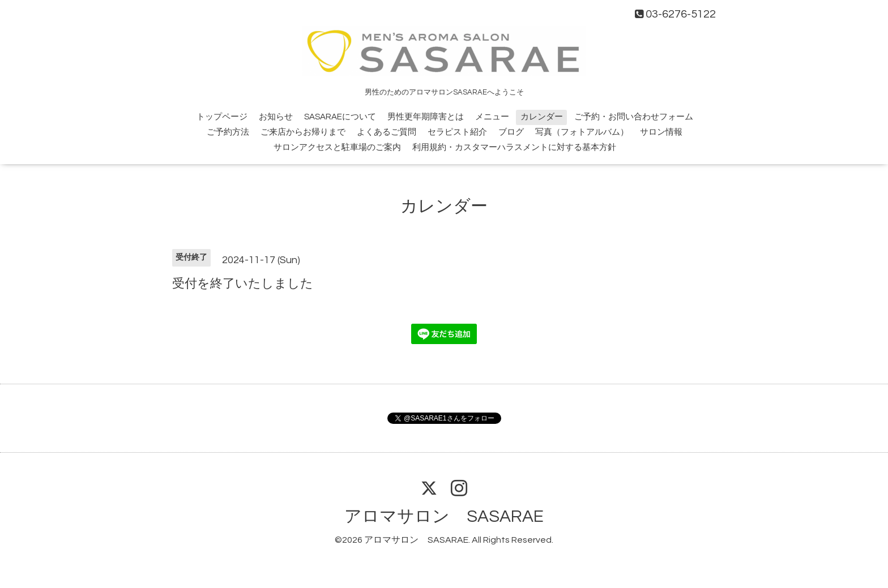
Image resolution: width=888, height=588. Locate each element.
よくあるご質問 (387, 132)
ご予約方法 (228, 132)
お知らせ (276, 117)
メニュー (492, 117)
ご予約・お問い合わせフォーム (634, 117)
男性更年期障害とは (426, 117)
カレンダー (542, 117)
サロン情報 (661, 132)
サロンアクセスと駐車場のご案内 (337, 147)
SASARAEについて (340, 117)
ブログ (511, 132)
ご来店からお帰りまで (303, 132)
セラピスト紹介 (457, 132)
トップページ (222, 117)
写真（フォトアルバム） (582, 132)
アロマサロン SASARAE (444, 516)
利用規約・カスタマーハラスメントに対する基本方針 (514, 147)
